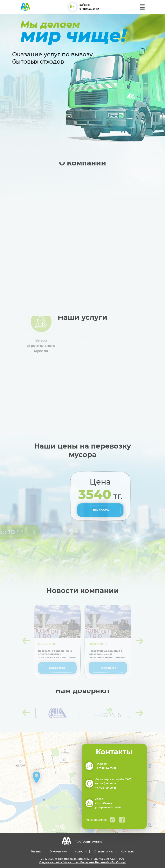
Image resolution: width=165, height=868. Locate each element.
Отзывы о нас (104, 851)
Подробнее (57, 668)
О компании (58, 851)
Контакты (127, 851)
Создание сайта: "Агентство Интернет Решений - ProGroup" (82, 862)
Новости (81, 851)
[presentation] (26, 641)
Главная (37, 851)
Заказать (134, 510)
